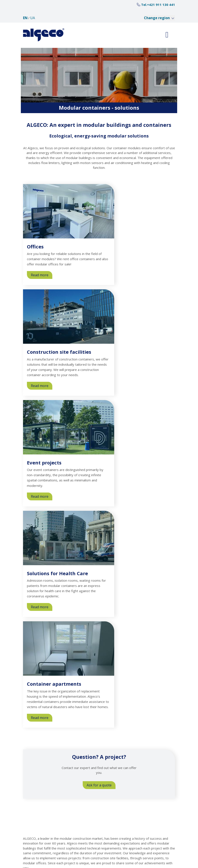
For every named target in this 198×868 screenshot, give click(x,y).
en (25, 18)
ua (33, 18)
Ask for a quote (99, 785)
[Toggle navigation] (167, 35)
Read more (42, 276)
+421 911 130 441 (161, 5)
